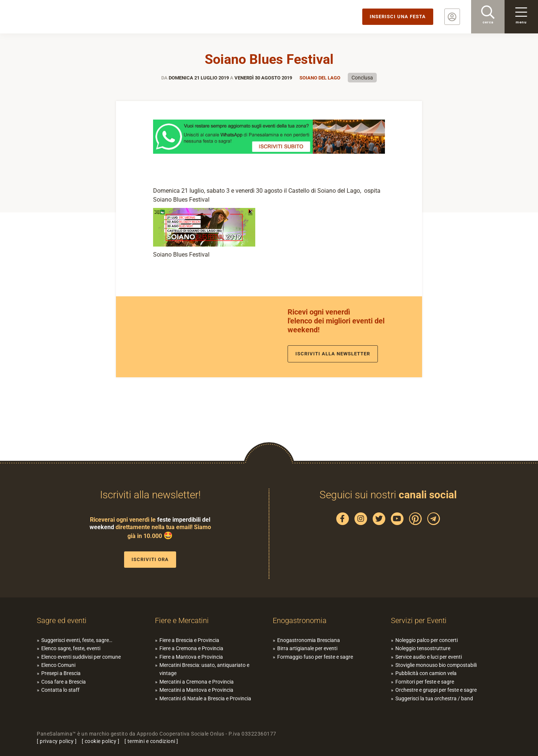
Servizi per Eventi (419, 620)
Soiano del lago (320, 78)
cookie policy (101, 741)
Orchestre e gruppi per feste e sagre (436, 690)
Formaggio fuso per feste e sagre (315, 657)
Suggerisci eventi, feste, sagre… (77, 640)
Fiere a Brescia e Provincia (189, 640)
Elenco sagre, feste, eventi (71, 648)
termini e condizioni (151, 741)
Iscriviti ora (150, 559)
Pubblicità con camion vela (426, 673)
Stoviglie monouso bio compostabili (436, 665)
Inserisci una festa (398, 17)
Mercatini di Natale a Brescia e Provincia (205, 698)
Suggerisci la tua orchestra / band (434, 698)
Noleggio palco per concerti (427, 640)
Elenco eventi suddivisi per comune (81, 657)
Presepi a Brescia (61, 673)
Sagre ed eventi (62, 620)
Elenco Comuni (58, 665)
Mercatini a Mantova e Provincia (196, 690)
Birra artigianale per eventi (307, 648)
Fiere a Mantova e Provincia (191, 657)
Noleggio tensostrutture (423, 648)
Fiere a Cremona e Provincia (191, 648)
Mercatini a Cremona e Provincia (197, 682)
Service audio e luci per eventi (429, 657)
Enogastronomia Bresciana (309, 640)
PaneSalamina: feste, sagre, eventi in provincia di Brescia (58, 17)
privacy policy (57, 741)
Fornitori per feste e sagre (425, 682)
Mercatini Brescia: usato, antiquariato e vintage (204, 669)
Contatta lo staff (60, 690)
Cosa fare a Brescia (64, 682)
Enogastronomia (300, 620)
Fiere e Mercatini (182, 620)
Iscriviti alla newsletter (333, 354)
